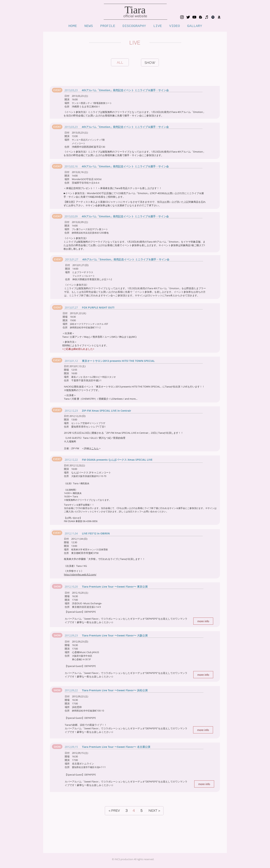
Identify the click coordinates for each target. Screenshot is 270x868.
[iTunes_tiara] (207, 17)
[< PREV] (114, 811)
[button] (57, 90)
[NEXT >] (154, 811)
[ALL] (120, 62)
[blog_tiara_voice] (201, 17)
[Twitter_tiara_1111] (188, 17)
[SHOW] (150, 63)
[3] (127, 811)
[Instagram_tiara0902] (182, 17)
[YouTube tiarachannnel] (194, 17)
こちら (95, 448)
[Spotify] (213, 17)
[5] (142, 811)
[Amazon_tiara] (219, 17)
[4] (134, 811)
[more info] (203, 621)
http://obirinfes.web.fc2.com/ (80, 574)
